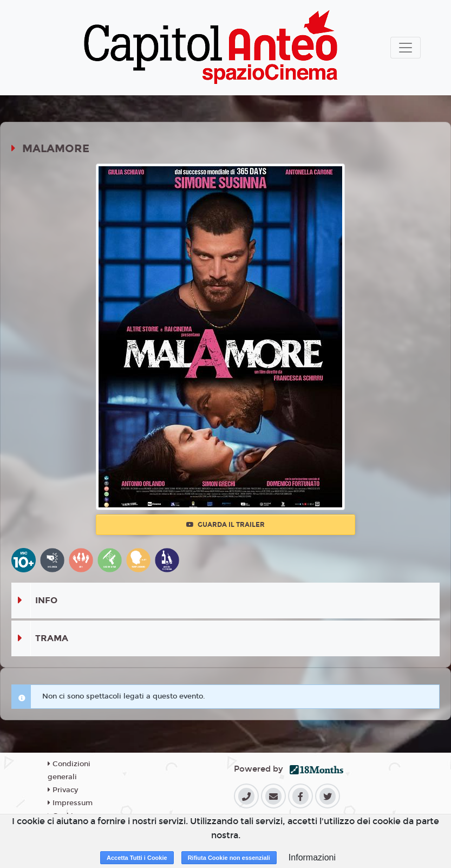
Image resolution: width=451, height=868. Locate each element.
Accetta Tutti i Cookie (137, 858)
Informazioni (312, 857)
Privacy (63, 790)
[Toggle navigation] (406, 48)
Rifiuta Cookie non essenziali (229, 858)
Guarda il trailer (225, 525)
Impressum (70, 803)
